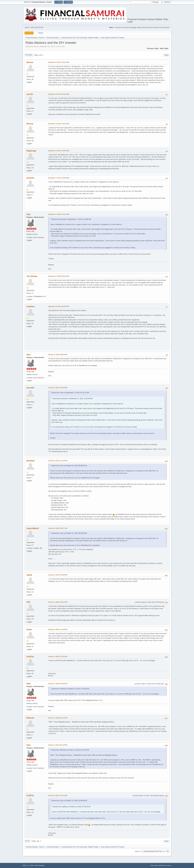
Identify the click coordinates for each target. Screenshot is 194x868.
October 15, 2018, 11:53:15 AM (58, 795)
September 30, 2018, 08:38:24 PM (59, 306)
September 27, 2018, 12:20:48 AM (59, 178)
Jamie (29, 575)
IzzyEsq (30, 657)
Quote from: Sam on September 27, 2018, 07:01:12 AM (70, 393)
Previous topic (153, 48)
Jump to (137, 851)
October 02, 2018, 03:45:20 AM (58, 388)
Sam (29, 214)
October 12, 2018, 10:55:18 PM (58, 602)
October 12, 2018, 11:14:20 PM (58, 629)
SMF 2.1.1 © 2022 (28, 865)
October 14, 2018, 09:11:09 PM (58, 745)
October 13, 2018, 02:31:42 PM (58, 718)
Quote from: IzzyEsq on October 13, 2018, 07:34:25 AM (70, 689)
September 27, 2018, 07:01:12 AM (59, 214)
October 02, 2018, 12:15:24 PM (58, 461)
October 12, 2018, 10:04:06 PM (58, 575)
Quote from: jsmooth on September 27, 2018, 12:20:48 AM (71, 219)
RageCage (31, 151)
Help (152, 865)
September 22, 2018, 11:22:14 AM (59, 62)
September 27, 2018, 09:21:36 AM (59, 276)
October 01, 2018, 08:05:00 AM (58, 355)
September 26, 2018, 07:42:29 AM (59, 94)
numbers (31, 306)
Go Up (27, 841)
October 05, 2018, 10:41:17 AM (58, 528)
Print (166, 55)
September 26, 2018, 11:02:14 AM (59, 124)
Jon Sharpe (32, 276)
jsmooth (30, 178)
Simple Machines (39, 865)
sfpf (28, 602)
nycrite (30, 94)
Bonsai (30, 62)
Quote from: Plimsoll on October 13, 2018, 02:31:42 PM (70, 750)
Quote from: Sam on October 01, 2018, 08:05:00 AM (69, 466)
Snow (29, 629)
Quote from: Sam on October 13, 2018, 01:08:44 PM (69, 801)
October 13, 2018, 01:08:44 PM (58, 684)
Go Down (29, 55)
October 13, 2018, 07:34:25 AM (58, 656)
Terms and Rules (160, 865)
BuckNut (31, 461)
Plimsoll (30, 718)
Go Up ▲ (168, 865)
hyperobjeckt (33, 528)
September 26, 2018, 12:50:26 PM (59, 151)
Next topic (164, 48)
